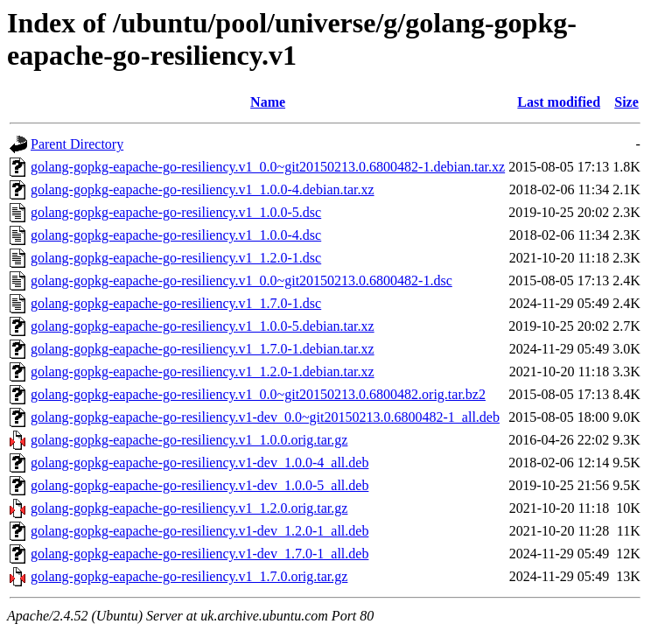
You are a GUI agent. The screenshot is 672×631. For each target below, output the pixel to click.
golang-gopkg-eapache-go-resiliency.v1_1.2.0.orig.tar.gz (189, 508)
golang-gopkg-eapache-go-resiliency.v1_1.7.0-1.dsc (176, 303)
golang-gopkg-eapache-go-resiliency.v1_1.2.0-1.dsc (176, 258)
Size (626, 102)
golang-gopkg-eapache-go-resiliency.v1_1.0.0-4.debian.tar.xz (203, 189)
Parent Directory (77, 144)
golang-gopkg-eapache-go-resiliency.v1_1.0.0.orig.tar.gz (189, 440)
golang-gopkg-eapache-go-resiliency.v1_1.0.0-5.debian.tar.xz (203, 326)
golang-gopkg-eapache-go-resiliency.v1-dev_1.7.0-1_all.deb (199, 554)
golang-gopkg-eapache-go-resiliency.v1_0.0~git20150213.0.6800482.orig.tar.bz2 (258, 394)
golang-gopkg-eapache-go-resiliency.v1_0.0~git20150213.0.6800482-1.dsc (241, 280)
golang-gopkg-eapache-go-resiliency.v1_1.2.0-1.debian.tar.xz (203, 372)
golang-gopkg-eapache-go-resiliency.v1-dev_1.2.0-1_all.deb (199, 531)
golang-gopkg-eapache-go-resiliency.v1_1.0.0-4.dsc (176, 235)
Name (268, 102)
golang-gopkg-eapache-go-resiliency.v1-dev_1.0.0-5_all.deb (199, 485)
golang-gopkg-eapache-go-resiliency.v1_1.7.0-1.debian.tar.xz (203, 349)
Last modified (559, 102)
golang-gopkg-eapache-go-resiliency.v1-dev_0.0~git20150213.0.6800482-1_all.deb (265, 417)
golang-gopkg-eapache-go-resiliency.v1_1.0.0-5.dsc (176, 212)
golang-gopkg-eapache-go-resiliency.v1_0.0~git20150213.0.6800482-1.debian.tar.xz (268, 167)
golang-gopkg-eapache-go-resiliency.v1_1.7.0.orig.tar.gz (189, 576)
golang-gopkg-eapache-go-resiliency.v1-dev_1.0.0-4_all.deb (199, 463)
